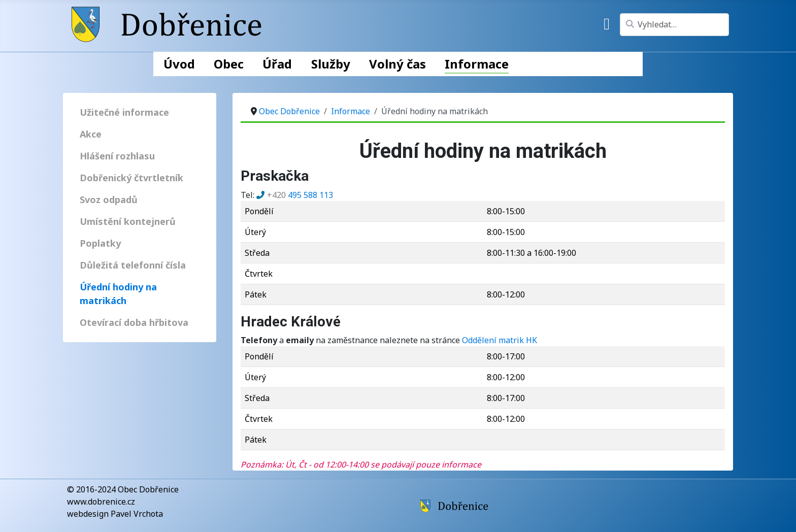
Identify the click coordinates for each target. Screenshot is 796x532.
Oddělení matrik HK (500, 340)
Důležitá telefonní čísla (133, 265)
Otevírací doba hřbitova (134, 322)
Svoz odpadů (109, 199)
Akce (91, 134)
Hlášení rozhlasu (117, 156)
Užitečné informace (124, 112)
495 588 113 (300, 195)
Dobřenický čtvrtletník (131, 178)
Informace (477, 64)
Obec (229, 64)
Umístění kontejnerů (128, 221)
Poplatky (100, 243)
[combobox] (674, 25)
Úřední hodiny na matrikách (118, 294)
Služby (331, 64)
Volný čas (397, 64)
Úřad (277, 64)
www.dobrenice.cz (101, 502)
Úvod (179, 64)
